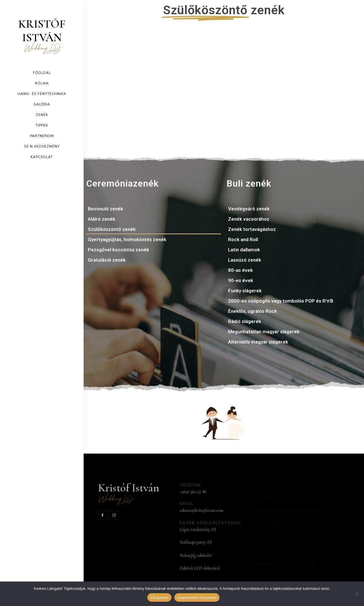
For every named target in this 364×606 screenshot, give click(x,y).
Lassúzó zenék (245, 260)
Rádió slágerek (245, 321)
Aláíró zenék (102, 219)
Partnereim (42, 136)
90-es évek (241, 280)
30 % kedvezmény (42, 146)
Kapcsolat (42, 157)
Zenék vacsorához (249, 219)
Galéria (42, 104)
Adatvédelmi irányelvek (197, 598)
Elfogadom (159, 598)
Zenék (42, 115)
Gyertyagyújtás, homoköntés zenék (127, 239)
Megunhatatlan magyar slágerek (264, 332)
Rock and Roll (243, 239)
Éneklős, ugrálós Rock (253, 311)
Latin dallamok (244, 250)
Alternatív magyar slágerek (258, 342)
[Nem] (357, 594)
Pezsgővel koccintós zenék (118, 250)
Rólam (42, 83)
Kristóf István (42, 35)
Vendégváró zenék (249, 209)
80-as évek (240, 270)
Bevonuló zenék (106, 209)
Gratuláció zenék (107, 260)
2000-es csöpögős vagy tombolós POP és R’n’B (281, 301)
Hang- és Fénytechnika (42, 94)
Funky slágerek (245, 291)
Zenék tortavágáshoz (252, 229)
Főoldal (42, 73)
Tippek (42, 125)
